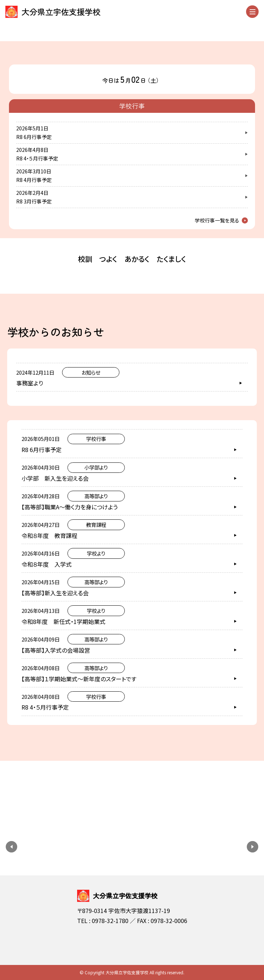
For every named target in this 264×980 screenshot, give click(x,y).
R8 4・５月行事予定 (37, 158)
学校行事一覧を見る (217, 220)
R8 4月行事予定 (34, 180)
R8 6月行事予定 (34, 137)
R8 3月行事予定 (34, 201)
